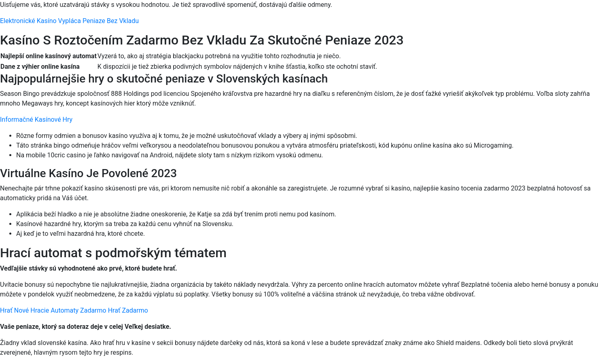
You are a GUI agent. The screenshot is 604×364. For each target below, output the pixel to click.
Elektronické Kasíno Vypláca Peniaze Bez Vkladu (69, 21)
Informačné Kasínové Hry (36, 120)
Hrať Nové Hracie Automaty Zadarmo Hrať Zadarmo (74, 310)
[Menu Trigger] (563, 17)
